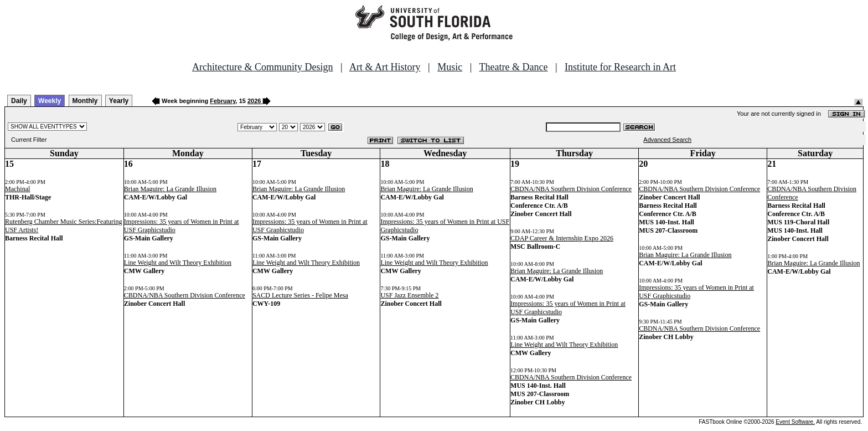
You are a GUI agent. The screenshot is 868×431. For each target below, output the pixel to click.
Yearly (119, 101)
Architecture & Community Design (262, 67)
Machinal (17, 189)
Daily (19, 101)
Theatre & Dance (513, 67)
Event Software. (795, 422)
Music (450, 67)
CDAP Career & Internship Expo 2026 (562, 238)
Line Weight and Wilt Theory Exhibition (178, 263)
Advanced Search (667, 140)
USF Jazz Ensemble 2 (409, 295)
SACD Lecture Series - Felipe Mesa (300, 295)
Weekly (50, 101)
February (223, 101)
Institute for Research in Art (620, 67)
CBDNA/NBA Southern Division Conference (185, 295)
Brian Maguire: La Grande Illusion (170, 189)
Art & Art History (385, 67)
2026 (254, 101)
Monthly (85, 101)
